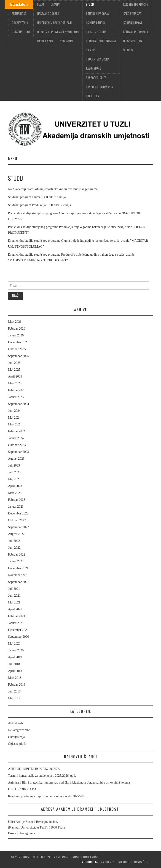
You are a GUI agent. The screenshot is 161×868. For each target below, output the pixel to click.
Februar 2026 (17, 329)
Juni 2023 (14, 472)
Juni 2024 (14, 411)
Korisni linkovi (133, 23)
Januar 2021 (16, 623)
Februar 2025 (17, 390)
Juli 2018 (14, 664)
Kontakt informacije (136, 32)
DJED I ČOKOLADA (22, 789)
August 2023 (16, 459)
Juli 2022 (14, 541)
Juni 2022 (14, 548)
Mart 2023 (15, 493)
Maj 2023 (14, 479)
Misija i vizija (45, 41)
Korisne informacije (136, 4)
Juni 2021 (14, 596)
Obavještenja (20, 23)
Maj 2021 (14, 602)
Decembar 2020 (18, 630)
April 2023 (15, 486)
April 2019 (15, 657)
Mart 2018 (15, 678)
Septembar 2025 (18, 356)
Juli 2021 (14, 589)
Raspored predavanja (99, 87)
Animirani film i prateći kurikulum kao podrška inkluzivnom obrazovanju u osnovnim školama (69, 783)
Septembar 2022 (18, 527)
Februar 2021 (17, 616)
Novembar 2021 (18, 575)
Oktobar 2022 (17, 520)
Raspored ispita (96, 78)
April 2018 (15, 671)
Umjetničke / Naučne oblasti (55, 23)
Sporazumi (67, 41)
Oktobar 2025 (17, 349)
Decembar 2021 (18, 568)
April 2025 (15, 376)
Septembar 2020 (18, 637)
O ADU (40, 4)
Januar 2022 (16, 561)
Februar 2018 (17, 685)
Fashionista (89, 862)
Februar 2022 (17, 555)
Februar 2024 (17, 431)
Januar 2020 (16, 650)
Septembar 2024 (18, 404)
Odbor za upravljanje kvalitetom (58, 32)
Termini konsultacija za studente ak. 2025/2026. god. (42, 776)
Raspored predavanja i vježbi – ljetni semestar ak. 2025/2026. (47, 796)
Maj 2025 (14, 370)
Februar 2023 (17, 500)
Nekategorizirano (19, 730)
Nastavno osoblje (48, 14)
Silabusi (128, 50)
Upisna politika (133, 41)
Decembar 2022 (18, 513)
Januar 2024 (16, 438)
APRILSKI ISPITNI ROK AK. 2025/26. (34, 769)
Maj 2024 (14, 418)
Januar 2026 (16, 335)
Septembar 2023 (18, 452)
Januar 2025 (16, 397)
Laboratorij (94, 68)
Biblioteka (92, 96)
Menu (13, 159)
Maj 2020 (14, 644)
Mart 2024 (15, 424)
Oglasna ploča (21, 32)
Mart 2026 (15, 322)
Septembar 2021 (18, 582)
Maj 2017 (14, 698)
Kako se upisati (133, 14)
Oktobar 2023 (17, 445)
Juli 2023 (14, 465)
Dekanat (56, 4)
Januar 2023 (16, 507)
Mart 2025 (15, 383)
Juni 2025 (14, 363)
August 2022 (16, 534)
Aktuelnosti (20, 14)
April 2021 (15, 609)
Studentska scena (98, 59)
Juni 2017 (14, 691)
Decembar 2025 (18, 342)
